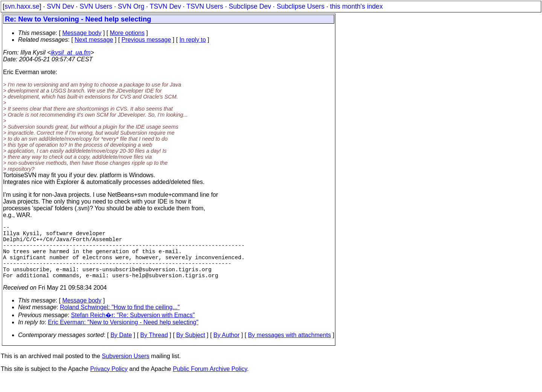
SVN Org (131, 6)
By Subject (190, 349)
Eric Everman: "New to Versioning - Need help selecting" (123, 336)
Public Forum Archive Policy (210, 382)
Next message (94, 40)
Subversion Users (126, 370)
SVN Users (96, 6)
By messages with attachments (290, 349)
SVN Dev (60, 6)
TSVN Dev (165, 6)
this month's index (356, 6)
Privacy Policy (109, 382)
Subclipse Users (301, 6)
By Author (226, 349)
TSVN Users (205, 6)
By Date (121, 349)
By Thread (154, 349)
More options (127, 33)
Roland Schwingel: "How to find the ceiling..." (120, 321)
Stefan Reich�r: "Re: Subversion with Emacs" (133, 329)
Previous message (146, 40)
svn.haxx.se (22, 6)
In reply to (193, 40)
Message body (82, 33)
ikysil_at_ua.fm (71, 52)
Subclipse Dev (250, 6)
